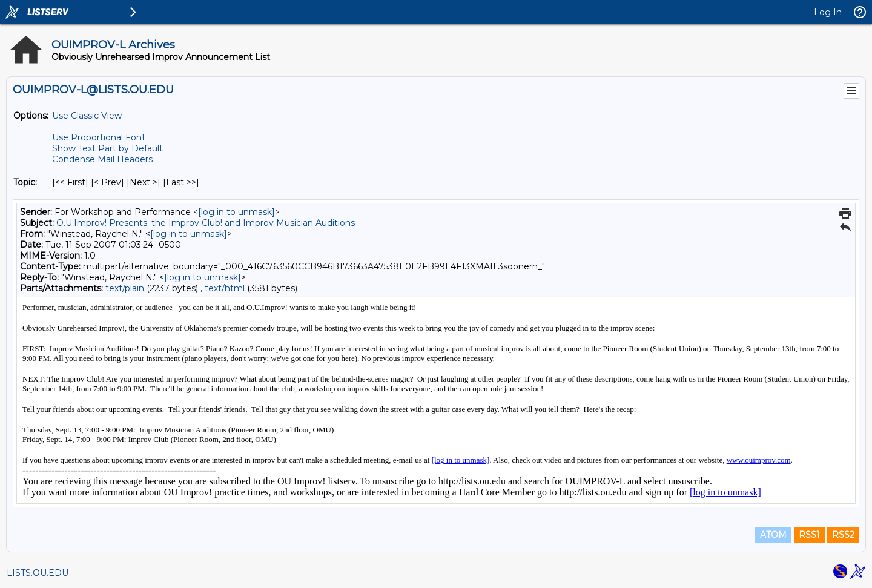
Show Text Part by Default (107, 148)
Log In (828, 12)
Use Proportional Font (99, 137)
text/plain (125, 288)
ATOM (773, 535)
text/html (225, 288)
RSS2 (843, 535)
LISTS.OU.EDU (38, 573)
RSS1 (809, 535)
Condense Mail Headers (102, 159)
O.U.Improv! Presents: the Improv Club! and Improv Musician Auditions (206, 223)
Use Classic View (87, 116)
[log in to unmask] (236, 212)
